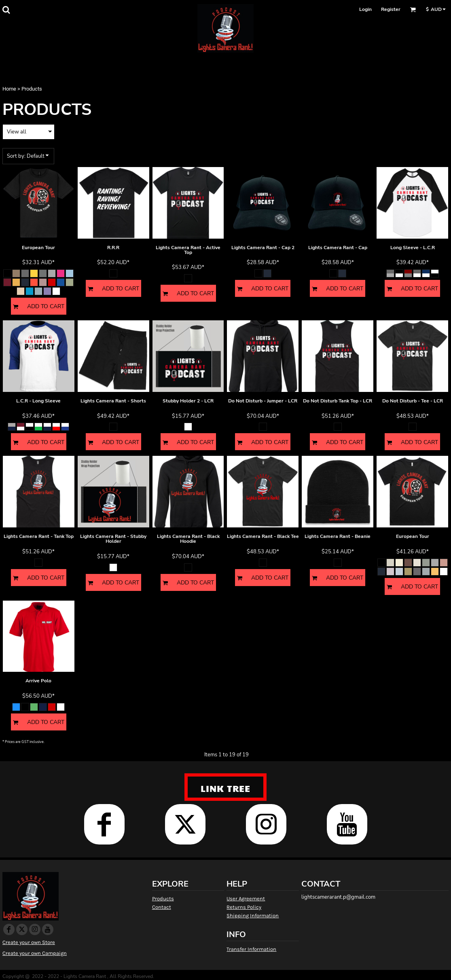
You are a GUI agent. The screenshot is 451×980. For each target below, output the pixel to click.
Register (391, 9)
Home (9, 89)
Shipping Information (253, 915)
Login (365, 9)
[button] (6, 10)
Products (163, 899)
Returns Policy (244, 907)
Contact (162, 907)
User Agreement (246, 899)
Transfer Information (251, 949)
